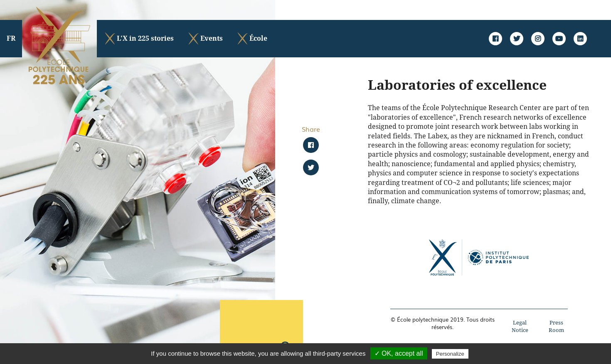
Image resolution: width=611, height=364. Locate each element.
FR (11, 38)
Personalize (450, 354)
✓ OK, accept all (399, 353)
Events (205, 39)
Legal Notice (520, 326)
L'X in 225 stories (139, 39)
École (252, 39)
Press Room (556, 326)
